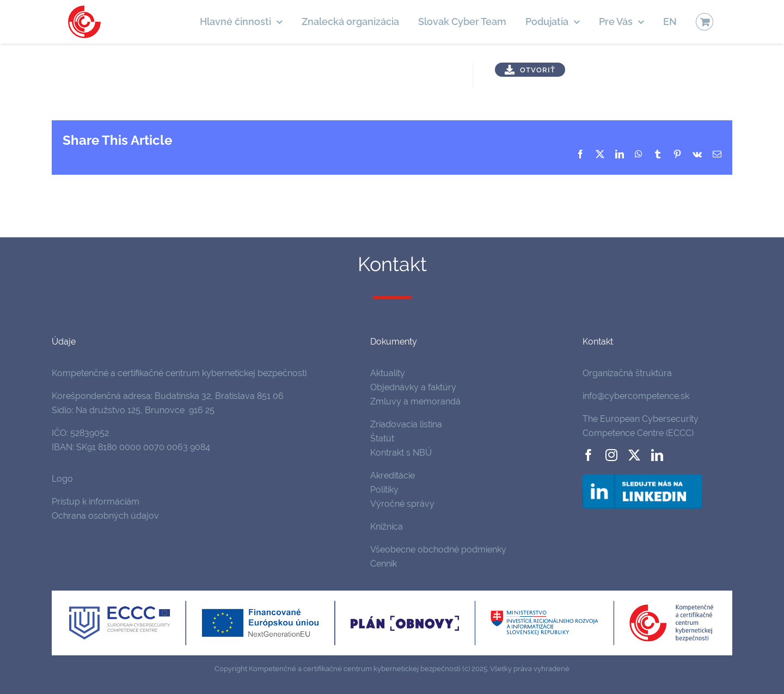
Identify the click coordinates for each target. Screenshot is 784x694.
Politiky (384, 490)
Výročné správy (402, 504)
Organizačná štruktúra (627, 373)
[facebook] (589, 455)
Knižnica (387, 527)
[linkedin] (657, 455)
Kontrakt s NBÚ (401, 453)
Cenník (384, 564)
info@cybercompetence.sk (636, 396)
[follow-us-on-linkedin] (642, 476)
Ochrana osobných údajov (105, 516)
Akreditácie (393, 475)
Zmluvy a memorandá (415, 401)
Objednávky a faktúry (413, 387)
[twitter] (634, 455)
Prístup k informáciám (96, 502)
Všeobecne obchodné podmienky (438, 549)
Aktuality (388, 373)
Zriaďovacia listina (406, 424)
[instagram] (611, 455)
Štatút (382, 438)
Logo (62, 479)
